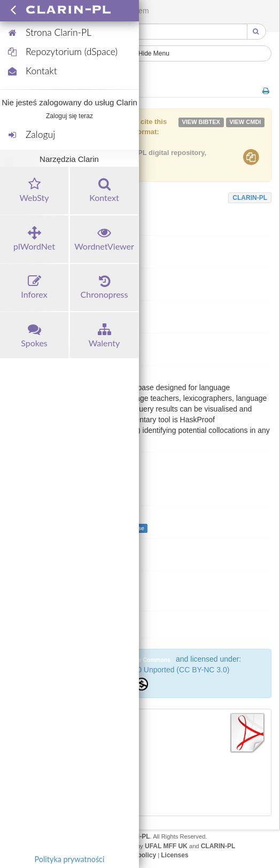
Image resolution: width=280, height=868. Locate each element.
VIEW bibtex (201, 122)
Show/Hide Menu (140, 53)
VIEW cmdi (245, 122)
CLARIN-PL (250, 198)
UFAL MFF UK (166, 846)
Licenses (174, 855)
